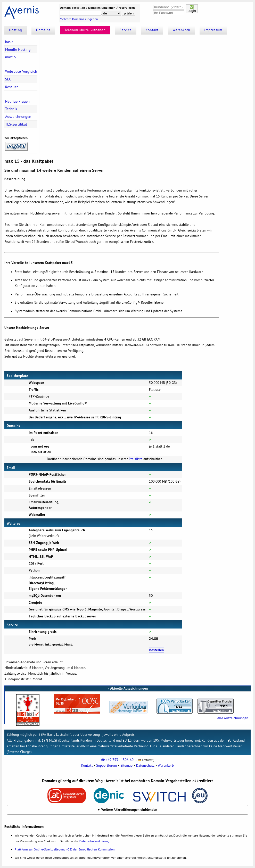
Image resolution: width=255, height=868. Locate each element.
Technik (11, 109)
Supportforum (106, 766)
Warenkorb (182, 30)
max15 (11, 57)
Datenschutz (145, 766)
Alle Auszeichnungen (233, 718)
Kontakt (152, 30)
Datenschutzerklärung (94, 841)
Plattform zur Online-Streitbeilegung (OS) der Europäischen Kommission (65, 849)
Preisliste (136, 459)
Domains (43, 30)
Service (126, 30)
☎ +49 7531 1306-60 (117, 760)
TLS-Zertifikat (16, 124)
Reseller (12, 87)
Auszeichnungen (18, 117)
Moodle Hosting (18, 49)
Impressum (213, 30)
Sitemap (126, 766)
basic (9, 42)
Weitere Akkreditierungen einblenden (129, 810)
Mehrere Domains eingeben (79, 19)
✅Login (192, 9)
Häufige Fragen (17, 101)
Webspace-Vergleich (21, 71)
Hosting (15, 30)
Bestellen (157, 650)
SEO (8, 79)
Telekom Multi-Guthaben (85, 30)
